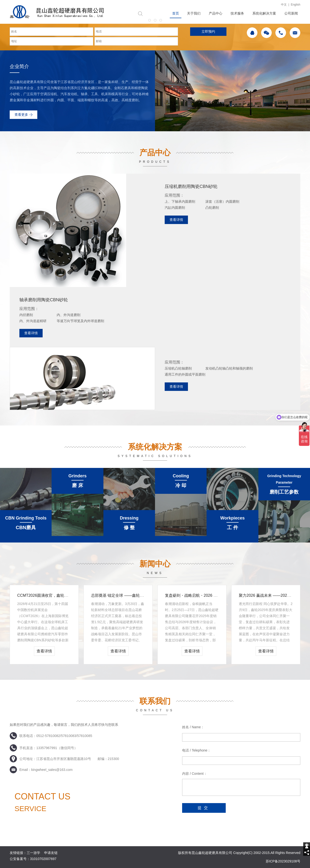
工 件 (232, 527)
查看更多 (21, 115)
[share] (307, 852)
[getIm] (307, 846)
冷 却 (181, 485)
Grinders (77, 476)
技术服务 (237, 13)
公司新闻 (291, 13)
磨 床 (77, 485)
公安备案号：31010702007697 (33, 859)
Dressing (129, 518)
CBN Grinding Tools (26, 518)
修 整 (129, 527)
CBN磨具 (26, 527)
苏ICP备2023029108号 (283, 861)
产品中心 (216, 13)
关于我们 (194, 13)
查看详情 (176, 220)
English (296, 5)
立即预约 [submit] (208, 31)
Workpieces (233, 518)
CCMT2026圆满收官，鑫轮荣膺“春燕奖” (52, 595)
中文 (284, 5)
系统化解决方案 (264, 13)
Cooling (181, 476)
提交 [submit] (204, 808)
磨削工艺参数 (284, 492)
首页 (176, 13)
